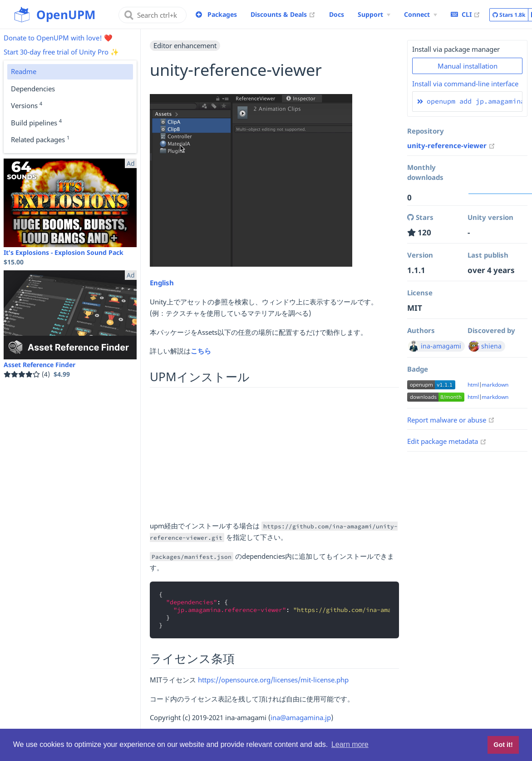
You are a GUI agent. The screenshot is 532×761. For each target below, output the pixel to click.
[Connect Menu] (421, 15)
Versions (27, 105)
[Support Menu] (374, 15)
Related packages (40, 139)
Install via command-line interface (465, 84)
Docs (337, 14)
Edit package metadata (447, 441)
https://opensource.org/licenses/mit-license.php (273, 680)
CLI (465, 14)
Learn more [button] (350, 744)
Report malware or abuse (451, 420)
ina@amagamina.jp (301, 717)
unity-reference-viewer (451, 145)
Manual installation (468, 66)
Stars (509, 15)
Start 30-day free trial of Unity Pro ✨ (61, 52)
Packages (222, 14)
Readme (24, 71)
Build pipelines (36, 122)
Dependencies (33, 89)
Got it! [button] (503, 745)
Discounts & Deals (283, 14)
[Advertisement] (274, 457)
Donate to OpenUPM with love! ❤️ (58, 38)
